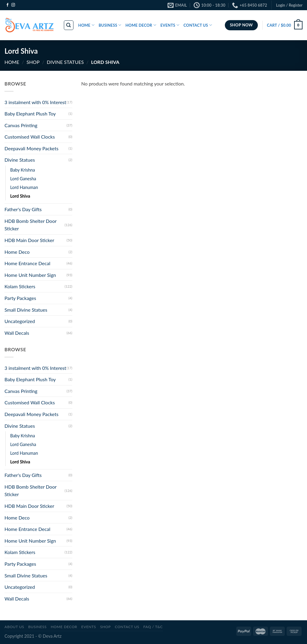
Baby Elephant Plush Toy (30, 114)
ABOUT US (14, 627)
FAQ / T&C (153, 627)
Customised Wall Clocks (30, 137)
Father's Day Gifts (23, 209)
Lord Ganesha (23, 179)
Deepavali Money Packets (31, 148)
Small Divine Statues (26, 310)
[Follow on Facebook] (7, 5)
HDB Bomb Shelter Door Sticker (30, 225)
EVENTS (170, 25)
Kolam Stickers (20, 286)
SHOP (33, 62)
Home (12, 62)
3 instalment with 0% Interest (35, 102)
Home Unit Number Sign (30, 275)
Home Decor (64, 627)
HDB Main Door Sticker (29, 240)
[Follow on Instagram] (13, 5)
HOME (86, 25)
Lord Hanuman (24, 187)
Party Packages (20, 298)
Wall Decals (17, 333)
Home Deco (17, 252)
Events (89, 627)
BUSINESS (110, 25)
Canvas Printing (21, 125)
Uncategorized (20, 321)
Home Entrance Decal (27, 263)
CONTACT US (198, 25)
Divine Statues (65, 62)
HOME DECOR (141, 25)
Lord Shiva (20, 196)
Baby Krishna (23, 170)
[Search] (69, 25)
